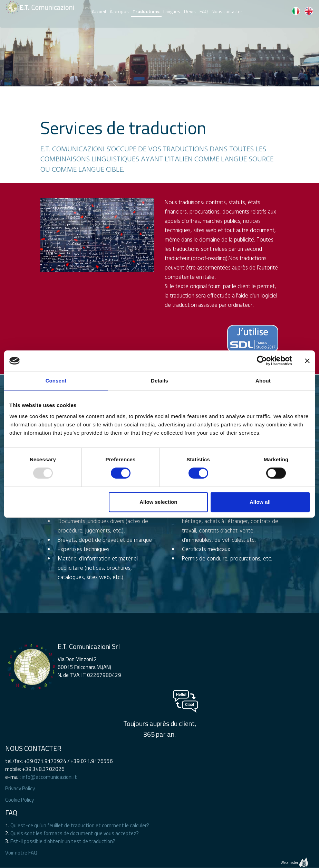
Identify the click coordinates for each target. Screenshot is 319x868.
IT (296, 11)
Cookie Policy (20, 800)
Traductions (146, 11)
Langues (172, 10)
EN (309, 11)
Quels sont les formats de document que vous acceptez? (75, 833)
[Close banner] (307, 361)
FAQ (204, 10)
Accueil (99, 10)
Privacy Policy (20, 788)
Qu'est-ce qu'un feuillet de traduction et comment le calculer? (80, 825)
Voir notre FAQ (21, 853)
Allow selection (158, 502)
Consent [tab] (56, 381)
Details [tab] (159, 381)
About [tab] (263, 381)
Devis (190, 10)
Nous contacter (227, 10)
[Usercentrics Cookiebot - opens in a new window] (262, 361)
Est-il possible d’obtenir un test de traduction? (63, 841)
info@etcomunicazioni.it (49, 777)
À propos (119, 10)
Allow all (260, 502)
